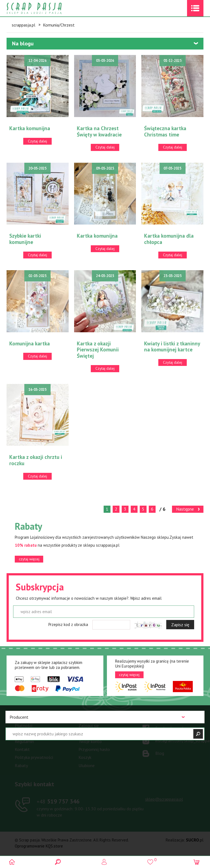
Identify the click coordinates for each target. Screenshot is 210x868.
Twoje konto (90, 741)
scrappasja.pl (24, 25)
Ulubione (87, 765)
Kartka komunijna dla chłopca (169, 239)
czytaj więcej (29, 559)
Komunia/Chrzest (59, 25)
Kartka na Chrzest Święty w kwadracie (99, 131)
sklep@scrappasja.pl (164, 799)
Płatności (24, 726)
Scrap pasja (46, 8)
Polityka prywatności (34, 757)
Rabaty (21, 765)
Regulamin (24, 741)
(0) (197, 862)
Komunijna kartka (30, 343)
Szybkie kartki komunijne (25, 239)
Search (59, 862)
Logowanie (105, 862)
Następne (185, 509)
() (151, 860)
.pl (195, 840)
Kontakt (22, 749)
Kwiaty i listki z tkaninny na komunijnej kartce (172, 347)
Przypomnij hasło (94, 749)
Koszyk (85, 757)
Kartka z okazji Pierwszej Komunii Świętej (98, 350)
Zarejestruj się (92, 733)
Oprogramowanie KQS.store (39, 846)
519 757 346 (58, 801)
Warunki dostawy (30, 733)
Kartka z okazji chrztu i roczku (36, 460)
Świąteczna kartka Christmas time (165, 131)
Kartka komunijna (30, 128)
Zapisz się (180, 625)
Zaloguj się (89, 726)
